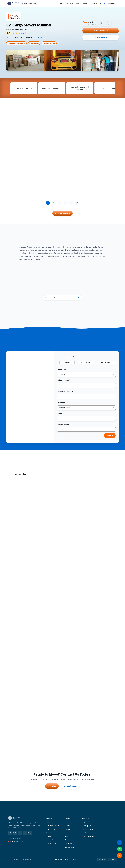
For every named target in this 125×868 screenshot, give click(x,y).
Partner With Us (51, 844)
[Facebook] (10, 833)
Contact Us (50, 840)
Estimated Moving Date (67, 403)
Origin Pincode (63, 380)
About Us (49, 822)
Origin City (62, 369)
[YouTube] (30, 833)
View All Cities (69, 847)
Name (60, 413)
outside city (86, 362)
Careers (49, 836)
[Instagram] (25, 833)
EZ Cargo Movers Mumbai (29, 25)
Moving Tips (87, 826)
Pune (67, 836)
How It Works (51, 829)
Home (62, 3)
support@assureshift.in (18, 842)
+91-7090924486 (16, 838)
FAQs (85, 833)
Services (70, 3)
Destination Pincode (65, 391)
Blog (85, 822)
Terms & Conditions (70, 860)
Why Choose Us (52, 833)
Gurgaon (68, 840)
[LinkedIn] (20, 833)
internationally (107, 362)
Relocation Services (53, 826)
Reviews (25, 33)
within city (67, 362)
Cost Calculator (88, 829)
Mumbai (68, 826)
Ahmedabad (69, 844)
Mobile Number (63, 424)
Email (38, 38)
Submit (110, 436)
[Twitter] (15, 833)
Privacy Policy (58, 860)
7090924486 (96, 3)
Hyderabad (68, 833)
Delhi (67, 822)
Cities (78, 3)
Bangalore (68, 829)
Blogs (85, 3)
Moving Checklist (89, 836)
